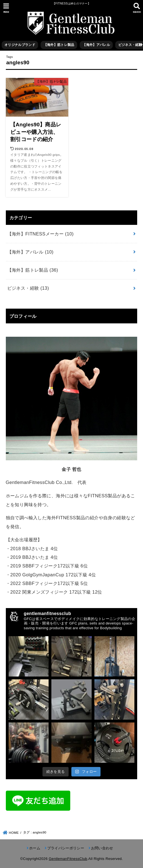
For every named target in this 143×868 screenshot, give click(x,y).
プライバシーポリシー (66, 848)
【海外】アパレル (96, 45)
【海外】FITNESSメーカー (41, 234)
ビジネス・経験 (28, 288)
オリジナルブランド (20, 45)
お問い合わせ (102, 848)
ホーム (35, 848)
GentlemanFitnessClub (68, 859)
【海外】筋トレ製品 (59, 45)
